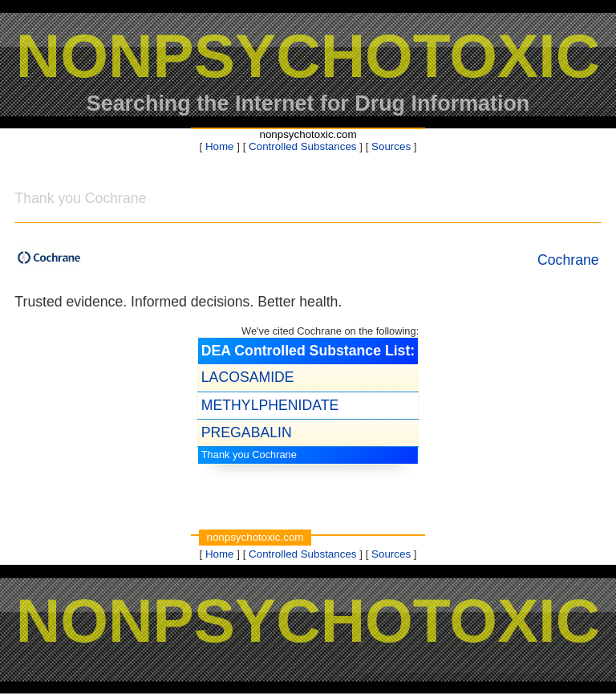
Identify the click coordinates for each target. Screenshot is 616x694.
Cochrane (568, 260)
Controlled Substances (302, 146)
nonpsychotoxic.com (308, 134)
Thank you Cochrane (249, 455)
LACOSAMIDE (248, 377)
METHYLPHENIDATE (270, 405)
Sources (391, 146)
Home (220, 146)
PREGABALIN (247, 432)
